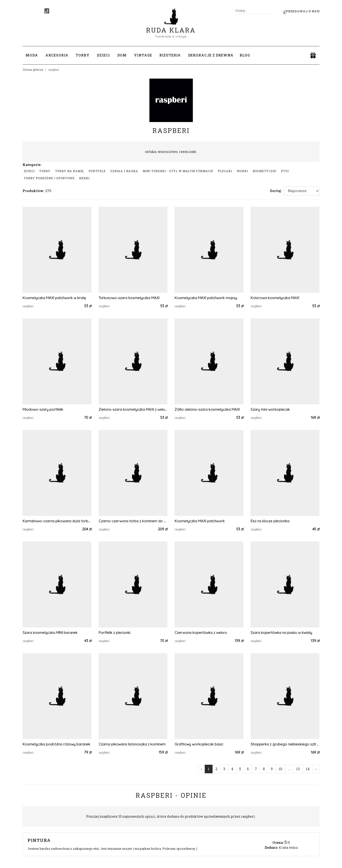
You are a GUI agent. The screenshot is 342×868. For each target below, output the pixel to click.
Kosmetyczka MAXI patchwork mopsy (206, 298)
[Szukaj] (269, 11)
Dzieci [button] (103, 55)
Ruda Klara (171, 26)
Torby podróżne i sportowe (49, 178)
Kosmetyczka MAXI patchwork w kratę (54, 298)
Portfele (97, 171)
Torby (45, 171)
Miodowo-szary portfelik (43, 409)
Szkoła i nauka (124, 171)
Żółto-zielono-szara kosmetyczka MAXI (207, 409)
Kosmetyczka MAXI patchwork (200, 521)
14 (308, 769)
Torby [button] (83, 55)
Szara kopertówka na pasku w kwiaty (281, 633)
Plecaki (225, 171)
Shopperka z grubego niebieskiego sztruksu (285, 744)
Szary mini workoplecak (270, 409)
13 (298, 769)
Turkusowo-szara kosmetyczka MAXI (129, 298)
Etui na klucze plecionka (270, 521)
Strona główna (33, 70)
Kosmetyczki (265, 171)
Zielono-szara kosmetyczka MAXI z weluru (133, 409)
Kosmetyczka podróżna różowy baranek (56, 744)
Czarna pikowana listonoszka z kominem (132, 744)
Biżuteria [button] (170, 55)
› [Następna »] (316, 769)
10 (280, 769)
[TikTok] (47, 11)
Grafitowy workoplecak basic (199, 744)
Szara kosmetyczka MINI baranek (50, 633)
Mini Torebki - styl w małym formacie (178, 171)
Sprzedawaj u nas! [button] (302, 11)
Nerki (84, 178)
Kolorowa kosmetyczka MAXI (275, 298)
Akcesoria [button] (57, 55)
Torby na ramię (69, 171)
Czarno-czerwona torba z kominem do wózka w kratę (133, 521)
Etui (285, 171)
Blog (245, 55)
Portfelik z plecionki (114, 633)
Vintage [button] (143, 55)
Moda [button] (32, 55)
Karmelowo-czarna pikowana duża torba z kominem (57, 521)
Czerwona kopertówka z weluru (201, 633)
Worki (242, 171)
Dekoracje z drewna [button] (211, 55)
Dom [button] (122, 55)
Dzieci (29, 171)
